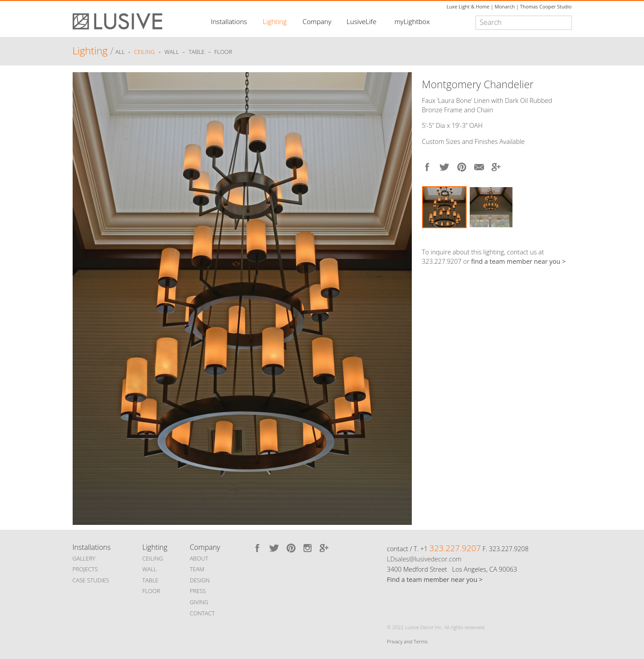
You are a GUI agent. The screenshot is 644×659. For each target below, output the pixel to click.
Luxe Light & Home (468, 6)
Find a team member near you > (435, 579)
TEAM (197, 569)
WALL (149, 569)
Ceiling (145, 52)
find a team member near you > (518, 261)
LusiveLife (362, 21)
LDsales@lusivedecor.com (424, 559)
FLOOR (151, 591)
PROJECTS (85, 569)
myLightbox (412, 21)
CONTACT (202, 613)
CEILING (153, 558)
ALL (121, 52)
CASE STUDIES (91, 580)
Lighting (275, 21)
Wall (172, 52)
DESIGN (200, 580)
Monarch (505, 6)
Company (317, 21)
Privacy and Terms (407, 641)
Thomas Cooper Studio (546, 6)
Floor (223, 52)
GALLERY (84, 558)
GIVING (199, 602)
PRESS (198, 591)
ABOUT (199, 558)
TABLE (150, 580)
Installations (229, 21)
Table (197, 52)
